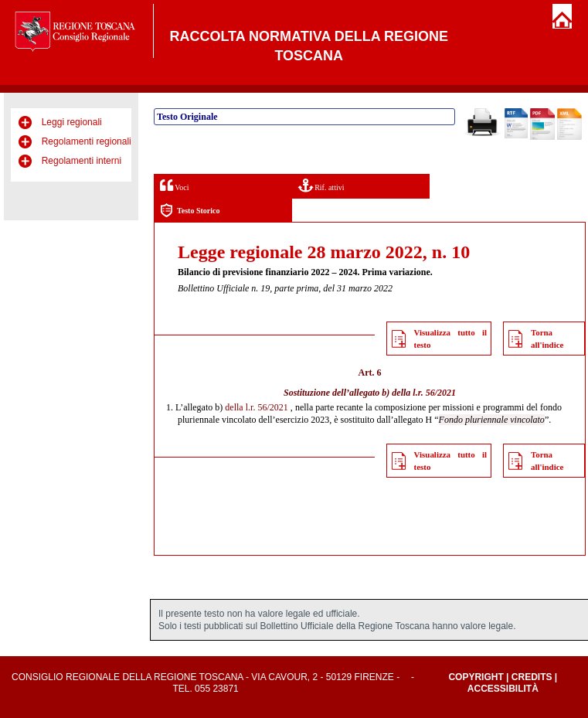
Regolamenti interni (82, 161)
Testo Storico (190, 211)
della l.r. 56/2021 (256, 407)
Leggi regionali (72, 122)
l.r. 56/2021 (434, 393)
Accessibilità (503, 689)
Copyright (476, 677)
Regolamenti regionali (87, 141)
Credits (532, 677)
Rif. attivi (321, 185)
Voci (174, 185)
